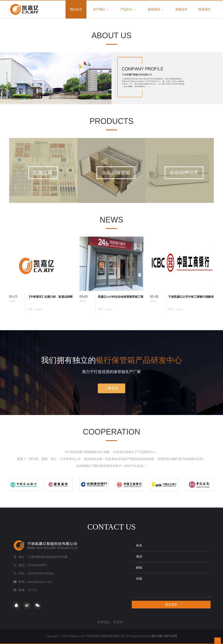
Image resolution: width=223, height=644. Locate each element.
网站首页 (78, 6)
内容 (171, 585)
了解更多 (111, 388)
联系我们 (204, 9)
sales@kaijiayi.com (40, 582)
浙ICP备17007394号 (164, 636)
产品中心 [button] (129, 10)
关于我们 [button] (101, 10)
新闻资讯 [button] (156, 10)
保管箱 (118, 622)
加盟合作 (181, 9)
